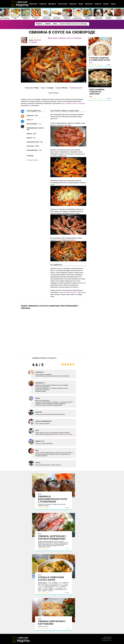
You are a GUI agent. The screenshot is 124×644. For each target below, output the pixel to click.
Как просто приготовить (21, 640)
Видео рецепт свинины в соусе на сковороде (65, 38)
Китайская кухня (76, 88)
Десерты (52, 4)
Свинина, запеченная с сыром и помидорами (52, 537)
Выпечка (33, 4)
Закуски (73, 4)
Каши (81, 4)
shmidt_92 (37, 40)
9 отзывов (33, 42)
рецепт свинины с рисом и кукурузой (73, 103)
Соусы (106, 4)
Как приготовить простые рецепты (20, 4)
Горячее (43, 4)
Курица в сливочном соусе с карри (51, 579)
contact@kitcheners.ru (107, 640)
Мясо (40, 494)
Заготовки (63, 4)
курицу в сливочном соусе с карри (70, 292)
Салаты (98, 4)
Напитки (89, 4)
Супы (113, 4)
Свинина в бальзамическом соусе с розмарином (53, 499)
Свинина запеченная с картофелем (52, 623)
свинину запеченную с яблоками (63, 434)
